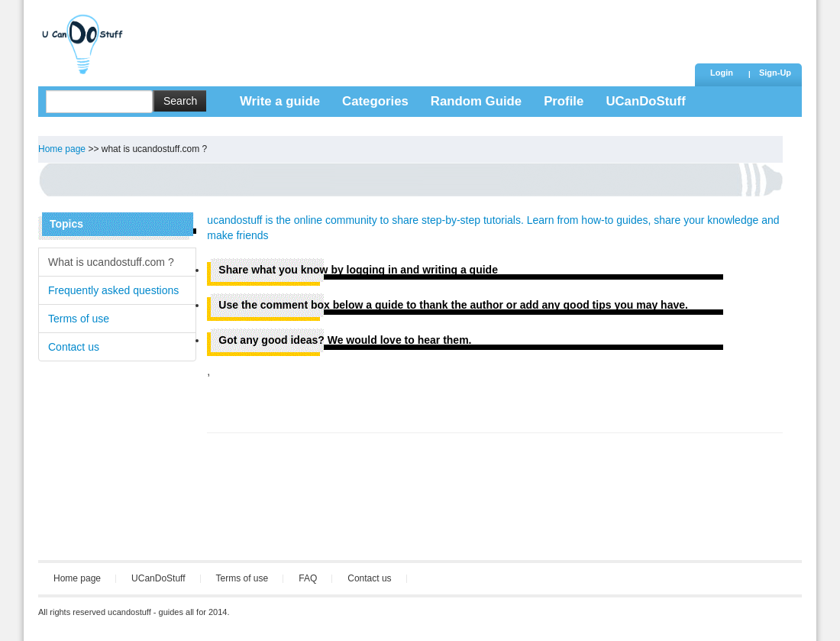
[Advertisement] (412, 34)
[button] (775, 74)
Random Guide (476, 101)
